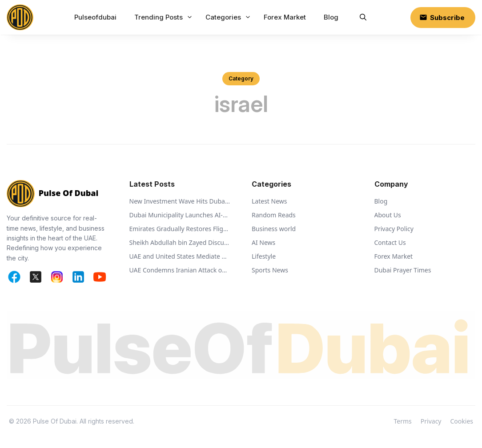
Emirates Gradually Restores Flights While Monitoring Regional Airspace (180, 229)
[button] (363, 17)
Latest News (269, 201)
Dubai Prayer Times (403, 270)
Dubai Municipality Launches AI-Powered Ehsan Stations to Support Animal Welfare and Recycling (180, 215)
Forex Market (285, 17)
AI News (263, 242)
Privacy (431, 421)
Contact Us (390, 242)
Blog (331, 17)
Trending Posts (165, 17)
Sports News (270, 270)
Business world (274, 229)
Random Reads (274, 215)
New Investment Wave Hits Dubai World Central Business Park (180, 201)
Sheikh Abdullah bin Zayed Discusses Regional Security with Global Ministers (180, 242)
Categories (229, 17)
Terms (403, 421)
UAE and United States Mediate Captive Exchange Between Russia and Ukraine (180, 256)
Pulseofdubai (95, 17)
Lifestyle (264, 256)
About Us (388, 215)
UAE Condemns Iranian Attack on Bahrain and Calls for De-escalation (180, 270)
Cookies (462, 421)
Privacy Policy (394, 229)
